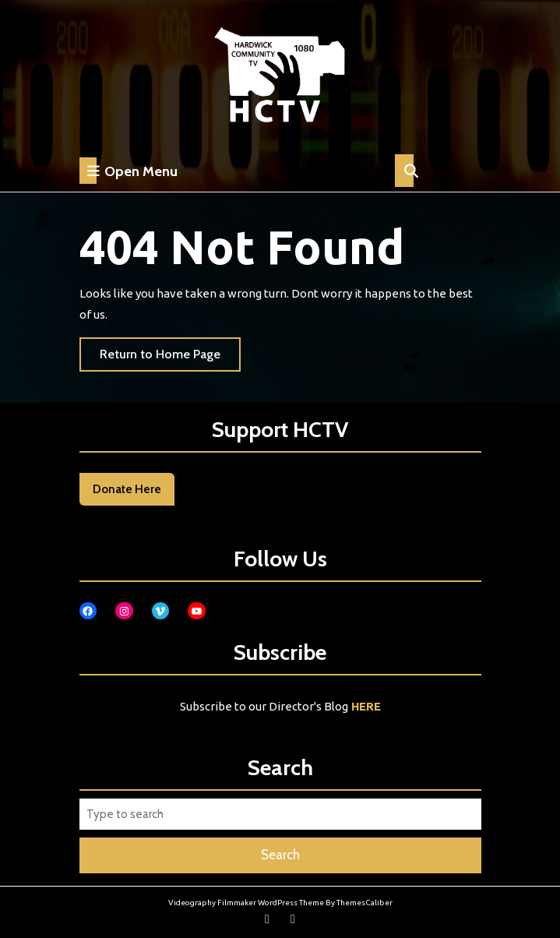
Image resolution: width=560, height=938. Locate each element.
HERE (366, 706)
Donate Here (127, 489)
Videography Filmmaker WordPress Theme (246, 903)
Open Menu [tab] (129, 171)
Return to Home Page (170, 358)
